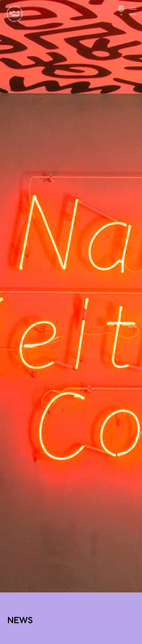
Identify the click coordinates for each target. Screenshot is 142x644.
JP (121, 15)
